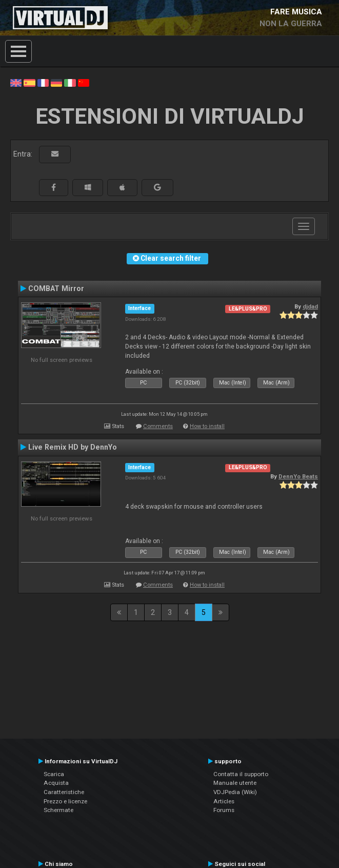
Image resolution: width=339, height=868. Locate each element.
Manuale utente (235, 783)
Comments (158, 426)
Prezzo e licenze (65, 801)
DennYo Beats (298, 476)
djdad (310, 306)
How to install (207, 426)
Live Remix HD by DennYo (73, 447)
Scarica (54, 774)
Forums (224, 810)
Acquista (56, 783)
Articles (224, 801)
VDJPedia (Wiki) (235, 792)
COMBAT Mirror (56, 288)
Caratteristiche (64, 792)
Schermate (58, 810)
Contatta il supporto (241, 774)
